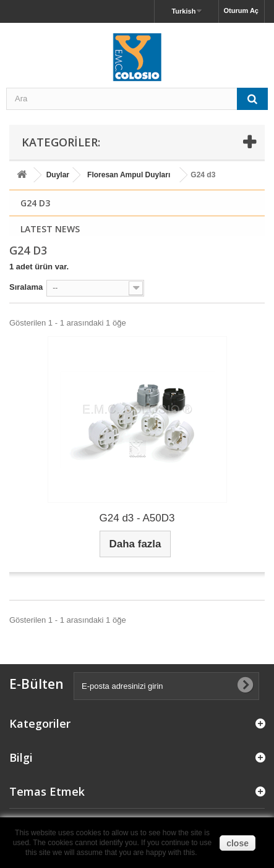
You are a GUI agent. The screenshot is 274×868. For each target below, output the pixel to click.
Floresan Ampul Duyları (129, 175)
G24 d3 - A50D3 (137, 518)
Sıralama (26, 287)
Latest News (50, 229)
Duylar (58, 175)
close (238, 843)
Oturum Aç (241, 11)
